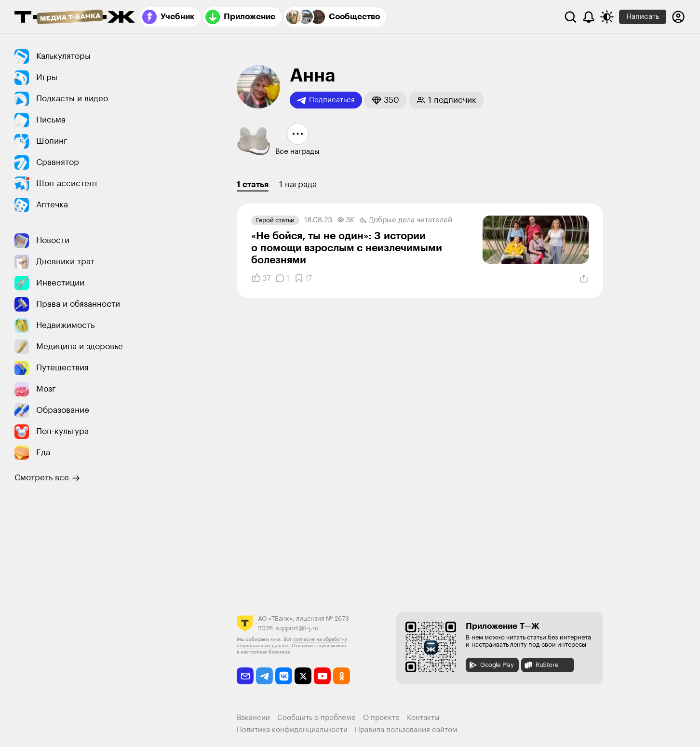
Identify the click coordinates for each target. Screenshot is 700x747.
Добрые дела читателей (406, 220)
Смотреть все (47, 478)
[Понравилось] (261, 278)
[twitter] (303, 676)
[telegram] (264, 676)
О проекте (381, 718)
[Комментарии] (282, 278)
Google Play (491, 665)
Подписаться (326, 100)
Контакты (423, 718)
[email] (245, 676)
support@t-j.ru (297, 628)
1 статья (253, 184)
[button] (385, 100)
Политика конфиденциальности (292, 730)
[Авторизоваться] (678, 17)
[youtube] (322, 676)
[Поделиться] (584, 279)
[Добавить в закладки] (303, 278)
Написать (643, 17)
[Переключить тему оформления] (607, 17)
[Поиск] (570, 17)
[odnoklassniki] (342, 676)
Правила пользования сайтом (406, 730)
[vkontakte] (284, 676)
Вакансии (253, 718)
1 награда (298, 184)
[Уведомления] (589, 17)
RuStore (541, 665)
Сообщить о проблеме (316, 718)
